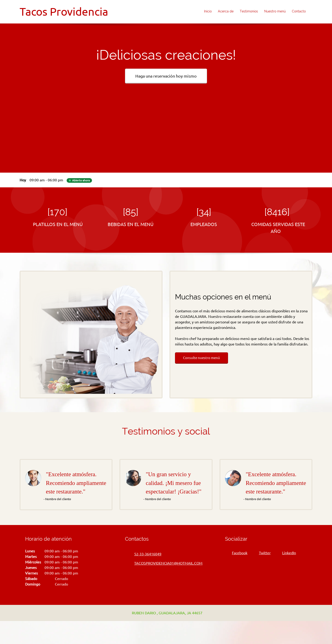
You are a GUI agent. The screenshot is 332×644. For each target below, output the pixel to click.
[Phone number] (145, 554)
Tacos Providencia (64, 12)
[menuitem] (208, 12)
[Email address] (166, 563)
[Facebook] (239, 553)
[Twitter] (264, 553)
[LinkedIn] (288, 553)
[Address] (165, 613)
